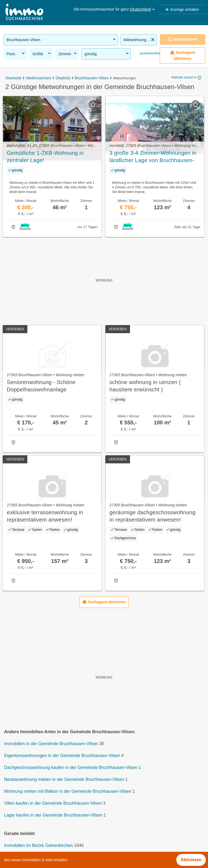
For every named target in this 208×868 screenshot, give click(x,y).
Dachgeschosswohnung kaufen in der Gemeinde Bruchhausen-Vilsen (71, 768)
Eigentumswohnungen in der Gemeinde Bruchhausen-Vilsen (62, 756)
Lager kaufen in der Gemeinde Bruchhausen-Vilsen (53, 815)
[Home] (24, 13)
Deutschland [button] (143, 9)
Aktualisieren (183, 39)
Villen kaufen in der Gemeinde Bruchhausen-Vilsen (53, 803)
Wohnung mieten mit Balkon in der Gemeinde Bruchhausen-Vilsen (68, 792)
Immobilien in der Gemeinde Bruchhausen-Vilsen (51, 744)
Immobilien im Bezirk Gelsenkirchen (38, 846)
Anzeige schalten (182, 9)
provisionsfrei (150, 53)
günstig (107, 54)
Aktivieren (191, 860)
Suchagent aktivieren (183, 55)
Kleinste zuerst (184, 77)
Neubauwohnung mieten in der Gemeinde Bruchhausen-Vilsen (64, 780)
